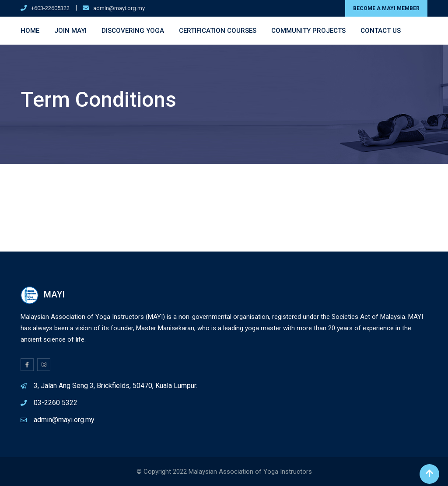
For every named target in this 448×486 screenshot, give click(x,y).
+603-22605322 (50, 8)
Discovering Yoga (133, 31)
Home (30, 31)
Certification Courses (218, 31)
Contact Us (381, 31)
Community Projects (308, 31)
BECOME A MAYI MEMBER (386, 8)
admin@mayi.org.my (119, 8)
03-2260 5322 (56, 403)
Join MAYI (70, 31)
